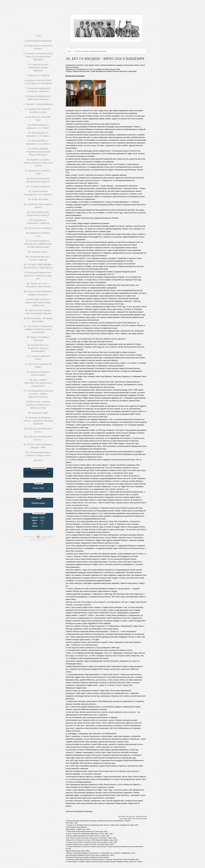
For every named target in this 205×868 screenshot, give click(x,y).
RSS (44, 539)
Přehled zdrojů (38, 503)
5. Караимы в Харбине (38, 75)
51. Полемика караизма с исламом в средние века (38, 454)
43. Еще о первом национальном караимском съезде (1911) (38, 383)
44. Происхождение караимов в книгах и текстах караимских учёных (38, 393)
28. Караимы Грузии (38, 251)
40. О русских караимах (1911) (38, 357)
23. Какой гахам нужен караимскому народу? (38, 213)
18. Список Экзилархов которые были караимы (38, 180)
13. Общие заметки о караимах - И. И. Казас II (38, 134)
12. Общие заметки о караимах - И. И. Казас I (38, 126)
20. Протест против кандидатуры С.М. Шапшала (38, 193)
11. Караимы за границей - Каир (38, 118)
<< (27, 488)
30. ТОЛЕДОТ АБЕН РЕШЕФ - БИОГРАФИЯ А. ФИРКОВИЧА (38, 266)
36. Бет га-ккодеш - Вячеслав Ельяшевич (38, 320)
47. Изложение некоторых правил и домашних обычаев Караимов (38, 420)
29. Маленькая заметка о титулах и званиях (38, 258)
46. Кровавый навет (38, 412)
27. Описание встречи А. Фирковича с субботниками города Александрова (38, 243)
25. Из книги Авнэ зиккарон (38, 228)
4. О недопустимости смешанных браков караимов (38, 67)
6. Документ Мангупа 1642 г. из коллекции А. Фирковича (38, 82)
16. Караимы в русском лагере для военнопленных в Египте (38, 162)
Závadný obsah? (47, 537)
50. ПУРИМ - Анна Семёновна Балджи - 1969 (38, 446)
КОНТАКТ (38, 460)
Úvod (69, 51)
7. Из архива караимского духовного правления (38, 89)
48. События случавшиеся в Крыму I (38, 430)
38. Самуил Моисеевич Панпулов (38, 338)
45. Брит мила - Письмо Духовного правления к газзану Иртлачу (38, 404)
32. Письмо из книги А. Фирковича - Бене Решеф (38, 285)
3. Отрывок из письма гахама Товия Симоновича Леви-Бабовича (38, 56)
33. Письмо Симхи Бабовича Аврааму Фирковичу (38, 293)
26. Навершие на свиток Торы (38, 234)
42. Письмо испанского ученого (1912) (38, 373)
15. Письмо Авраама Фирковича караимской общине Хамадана (38, 151)
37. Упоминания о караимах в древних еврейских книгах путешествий (38, 329)
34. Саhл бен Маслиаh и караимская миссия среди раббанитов (38, 302)
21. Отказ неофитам (38, 199)
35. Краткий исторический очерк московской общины (38, 312)
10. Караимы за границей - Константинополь (38, 110)
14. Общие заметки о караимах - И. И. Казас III (38, 142)
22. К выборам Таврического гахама (38, 205)
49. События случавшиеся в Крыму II (38, 438)
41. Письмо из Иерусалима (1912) (38, 365)
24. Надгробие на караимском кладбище (38, 221)
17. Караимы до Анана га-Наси (38, 172)
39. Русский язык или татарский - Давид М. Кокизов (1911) (38, 348)
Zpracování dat (36, 539)
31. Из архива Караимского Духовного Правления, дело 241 (38, 275)
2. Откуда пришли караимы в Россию (38, 47)
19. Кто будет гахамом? (38, 186)
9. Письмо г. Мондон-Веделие (38, 104)
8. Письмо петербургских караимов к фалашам (38, 97)
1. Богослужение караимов (38, 40)
